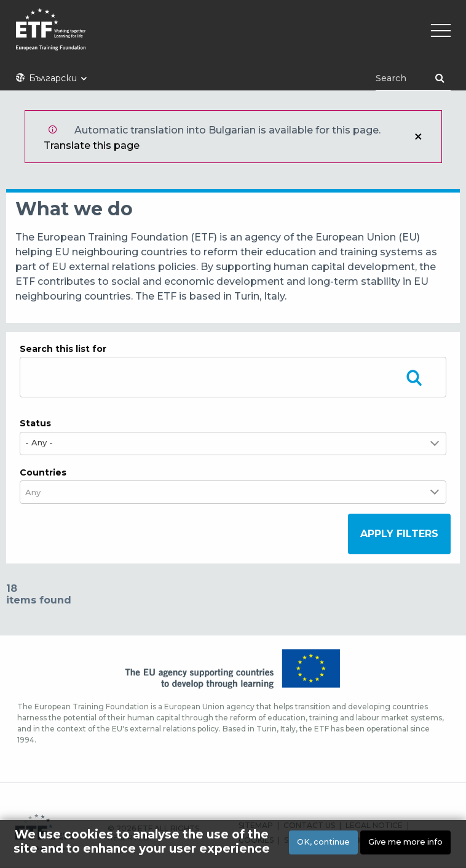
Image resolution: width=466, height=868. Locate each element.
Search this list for (63, 349)
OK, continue (323, 842)
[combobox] (41, 492)
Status (35, 423)
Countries (43, 472)
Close (418, 137)
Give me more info (405, 842)
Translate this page (92, 145)
